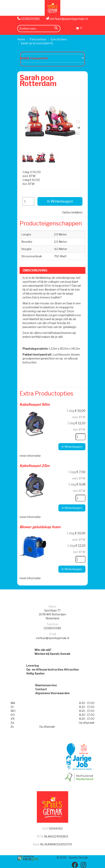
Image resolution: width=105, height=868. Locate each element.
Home (21, 39)
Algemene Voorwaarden (52, 693)
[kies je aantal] (81, 437)
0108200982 (29, 19)
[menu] (85, 28)
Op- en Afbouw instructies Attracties (52, 669)
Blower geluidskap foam (40, 527)
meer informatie (30, 456)
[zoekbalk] (39, 29)
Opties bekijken (72, 212)
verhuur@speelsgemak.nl (67, 19)
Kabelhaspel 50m (35, 404)
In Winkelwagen (60, 201)
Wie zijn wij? (43, 650)
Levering (33, 666)
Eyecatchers (59, 39)
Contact (41, 689)
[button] (26, 128)
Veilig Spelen (35, 673)
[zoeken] (56, 29)
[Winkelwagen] (79, 29)
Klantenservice (46, 685)
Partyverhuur (38, 39)
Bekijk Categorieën (52, 58)
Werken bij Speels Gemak (52, 654)
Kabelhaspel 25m (35, 466)
